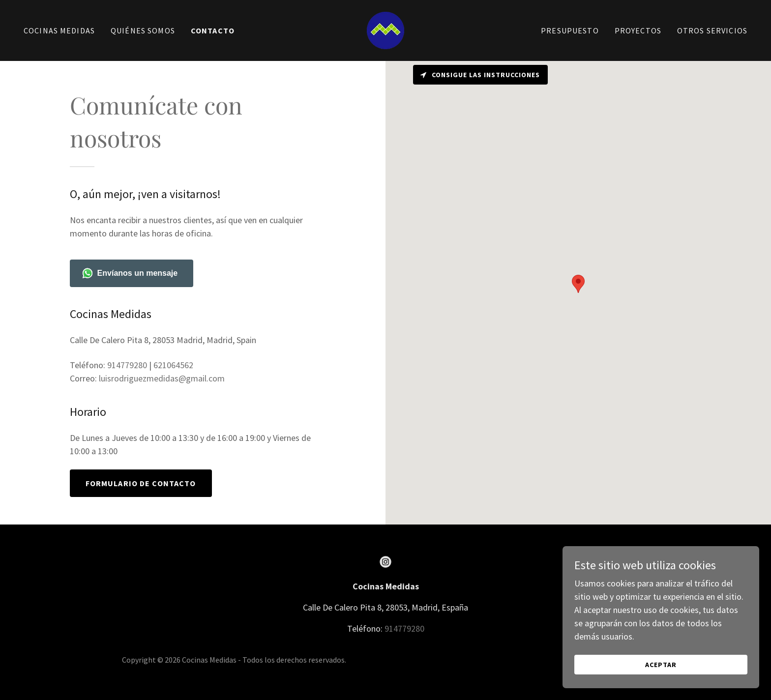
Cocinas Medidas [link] (59, 30)
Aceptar (661, 665)
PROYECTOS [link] (638, 30)
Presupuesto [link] (570, 30)
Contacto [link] (213, 30)
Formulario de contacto (141, 483)
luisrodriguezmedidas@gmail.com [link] (162, 378)
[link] (385, 29)
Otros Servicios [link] (712, 30)
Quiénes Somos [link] (143, 30)
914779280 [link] (127, 365)
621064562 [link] (173, 365)
